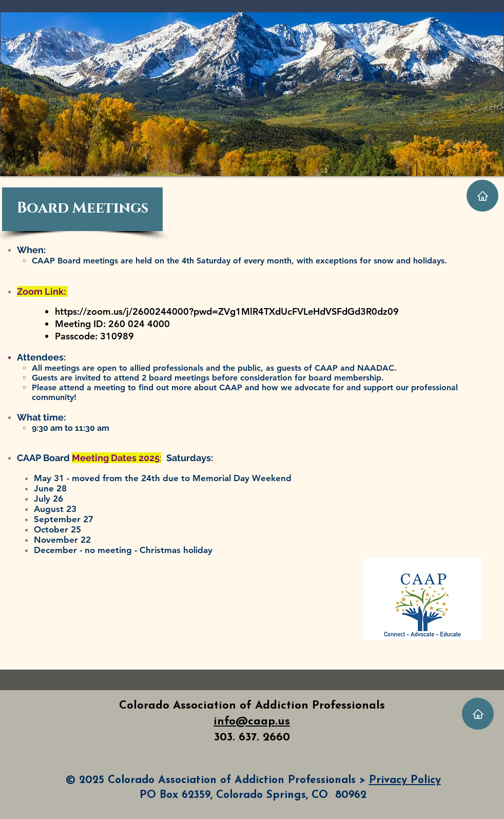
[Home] (482, 196)
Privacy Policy (405, 780)
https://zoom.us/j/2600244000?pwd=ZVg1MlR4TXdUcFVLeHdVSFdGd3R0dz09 (227, 311)
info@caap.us (252, 722)
